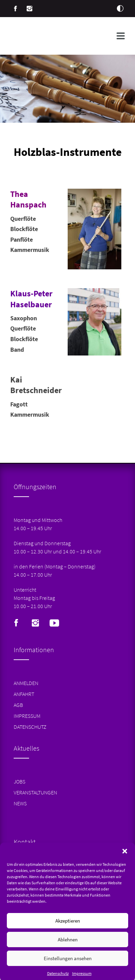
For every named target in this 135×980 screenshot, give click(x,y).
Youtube (54, 623)
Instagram (30, 9)
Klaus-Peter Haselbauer (31, 299)
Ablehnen (68, 948)
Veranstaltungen (35, 792)
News (20, 803)
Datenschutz (30, 727)
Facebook (15, 9)
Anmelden (26, 683)
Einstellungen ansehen (68, 967)
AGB (18, 705)
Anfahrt (24, 694)
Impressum (27, 716)
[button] (125, 860)
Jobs (19, 781)
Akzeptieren (68, 929)
